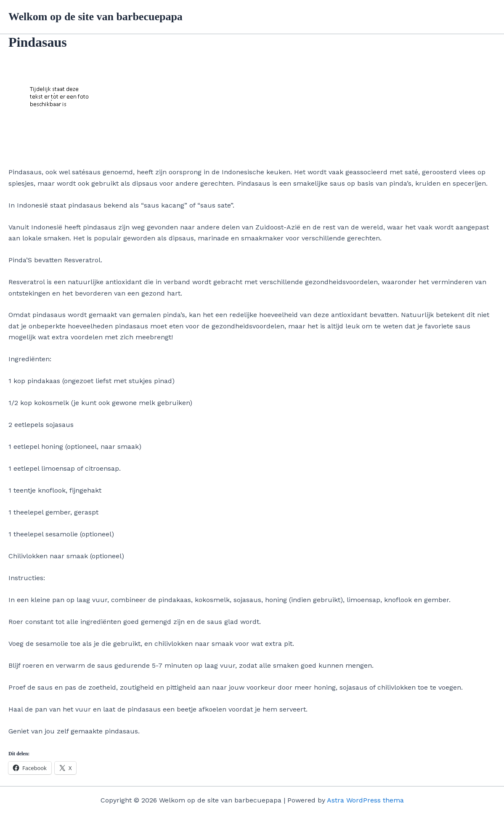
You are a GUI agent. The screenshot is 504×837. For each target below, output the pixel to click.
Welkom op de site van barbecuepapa (95, 17)
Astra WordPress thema (365, 800)
